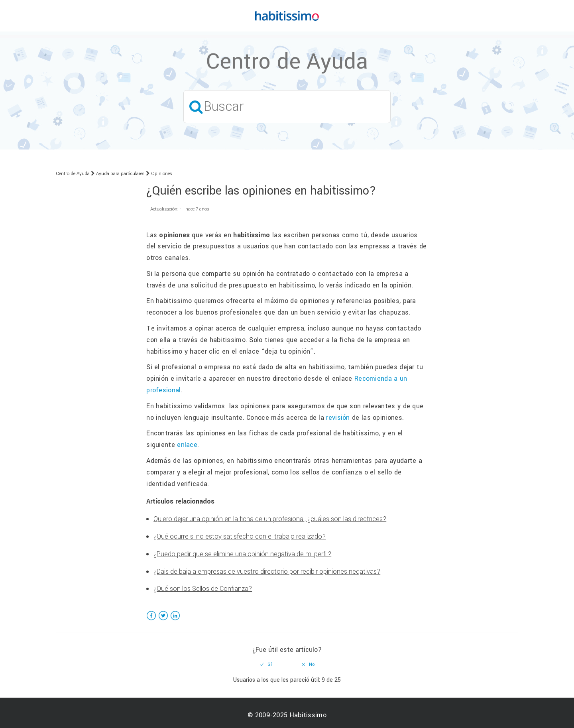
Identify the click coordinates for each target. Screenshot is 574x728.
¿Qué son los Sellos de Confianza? (203, 589)
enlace (187, 445)
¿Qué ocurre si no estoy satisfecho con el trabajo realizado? (240, 536)
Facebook (151, 621)
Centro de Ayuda (73, 174)
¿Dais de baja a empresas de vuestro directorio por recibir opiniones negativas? (267, 572)
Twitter (163, 621)
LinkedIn (175, 621)
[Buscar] (287, 107)
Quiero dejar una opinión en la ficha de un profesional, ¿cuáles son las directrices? (270, 519)
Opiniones (162, 174)
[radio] (266, 665)
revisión (338, 418)
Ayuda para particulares (120, 174)
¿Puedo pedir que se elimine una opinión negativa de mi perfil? (242, 554)
